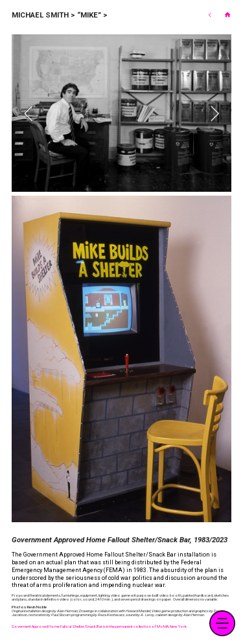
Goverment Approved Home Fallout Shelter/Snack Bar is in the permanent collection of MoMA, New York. (100, 626)
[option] (121, 113)
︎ (227, 15)
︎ (210, 15)
